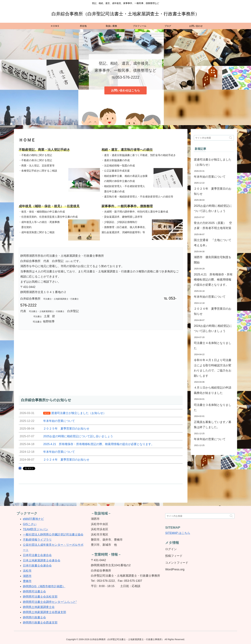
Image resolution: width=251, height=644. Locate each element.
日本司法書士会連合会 (37, 555)
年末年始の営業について (210, 177)
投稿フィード (174, 556)
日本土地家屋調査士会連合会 (42, 560)
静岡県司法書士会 (34, 592)
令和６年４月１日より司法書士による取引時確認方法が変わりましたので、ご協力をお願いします (213, 368)
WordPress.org (175, 569)
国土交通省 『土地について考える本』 (213, 243)
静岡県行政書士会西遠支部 (40, 623)
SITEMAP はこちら (178, 533)
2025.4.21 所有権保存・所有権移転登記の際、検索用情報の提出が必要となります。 (213, 280)
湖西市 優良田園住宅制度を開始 (213, 260)
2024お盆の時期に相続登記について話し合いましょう (213, 328)
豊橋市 (27, 581)
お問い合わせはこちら (125, 90)
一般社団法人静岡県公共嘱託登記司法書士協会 (53, 535)
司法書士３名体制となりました (213, 407)
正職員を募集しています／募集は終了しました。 (213, 425)
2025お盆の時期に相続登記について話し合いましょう (213, 208)
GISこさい (30, 524)
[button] (231, 138)
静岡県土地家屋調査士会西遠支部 (45, 612)
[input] (214, 138)
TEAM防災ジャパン (36, 529)
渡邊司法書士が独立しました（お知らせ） (213, 162)
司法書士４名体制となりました (213, 346)
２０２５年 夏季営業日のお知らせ (213, 191)
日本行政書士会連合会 (37, 566)
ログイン (171, 549)
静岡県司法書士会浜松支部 (40, 597)
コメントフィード (177, 563)
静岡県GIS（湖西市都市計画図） (44, 586)
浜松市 (27, 571)
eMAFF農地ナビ (33, 519)
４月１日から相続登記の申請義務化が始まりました (213, 390)
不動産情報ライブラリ (37, 540)
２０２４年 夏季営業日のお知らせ (213, 311)
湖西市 (27, 576)
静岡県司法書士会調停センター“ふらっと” (50, 602)
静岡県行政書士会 (34, 617)
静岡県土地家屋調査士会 (39, 607)
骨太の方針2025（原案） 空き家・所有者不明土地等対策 (213, 225)
